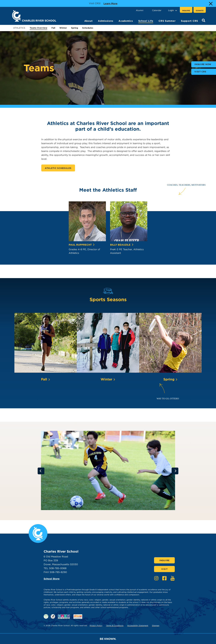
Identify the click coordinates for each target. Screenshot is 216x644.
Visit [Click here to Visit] (164, 569)
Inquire (186, 11)
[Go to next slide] (175, 471)
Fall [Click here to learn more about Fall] (46, 379)
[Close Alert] (210, 3)
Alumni (140, 10)
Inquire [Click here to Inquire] (164, 560)
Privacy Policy (96, 625)
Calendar (157, 10)
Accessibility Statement (138, 625)
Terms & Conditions (115, 625)
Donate (200, 11)
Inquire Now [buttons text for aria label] (203, 64)
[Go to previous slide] (41, 471)
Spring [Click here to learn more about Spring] (170, 379)
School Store (52, 579)
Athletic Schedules (58, 168)
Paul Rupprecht (82, 245)
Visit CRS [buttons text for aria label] (200, 72)
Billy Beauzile (122, 245)
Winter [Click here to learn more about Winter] (108, 379)
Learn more (110, 3)
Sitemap (156, 625)
